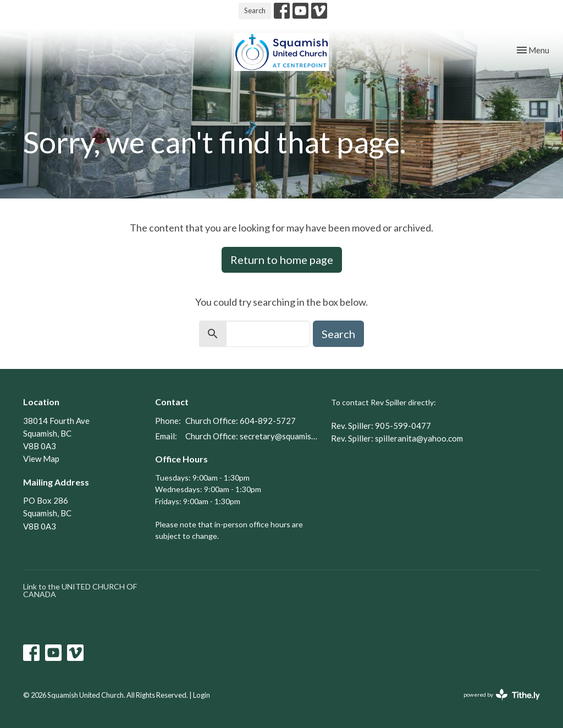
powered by (502, 695)
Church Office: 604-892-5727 (241, 421)
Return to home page (282, 260)
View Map (41, 459)
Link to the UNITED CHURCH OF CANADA (80, 590)
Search (255, 10)
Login (202, 695)
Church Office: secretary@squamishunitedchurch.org (253, 436)
